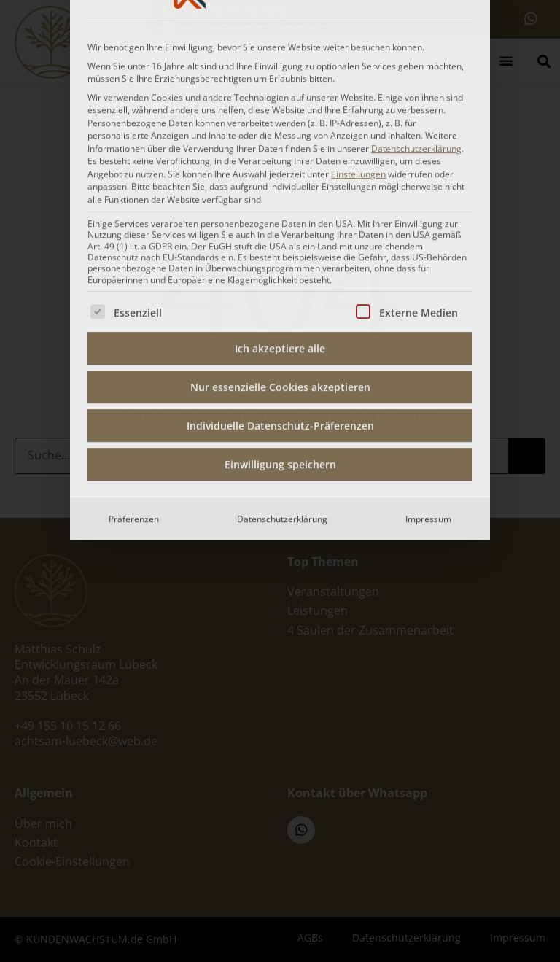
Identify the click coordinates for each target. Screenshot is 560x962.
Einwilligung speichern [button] (280, 304)
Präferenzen (134, 359)
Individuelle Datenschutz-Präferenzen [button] (280, 266)
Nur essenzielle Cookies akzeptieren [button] (280, 227)
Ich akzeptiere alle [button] (280, 189)
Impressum (428, 359)
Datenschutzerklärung (282, 359)
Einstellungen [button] (358, 14)
